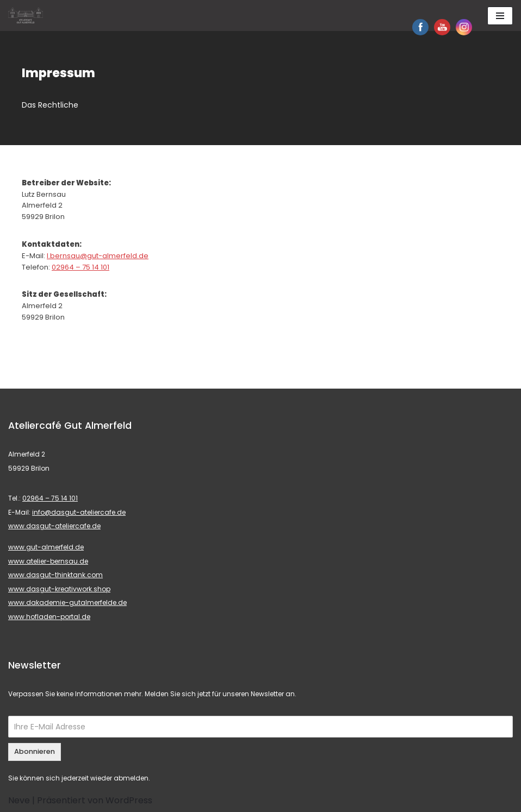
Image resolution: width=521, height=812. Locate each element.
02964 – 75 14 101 (80, 267)
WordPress (129, 800)
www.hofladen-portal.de (49, 617)
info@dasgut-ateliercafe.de (79, 512)
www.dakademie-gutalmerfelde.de (67, 602)
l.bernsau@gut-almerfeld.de (98, 256)
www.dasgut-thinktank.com (55, 575)
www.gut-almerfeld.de (46, 547)
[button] (17, 16)
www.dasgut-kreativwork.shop (59, 589)
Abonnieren (35, 751)
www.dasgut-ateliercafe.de (54, 526)
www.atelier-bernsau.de (48, 561)
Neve (19, 800)
